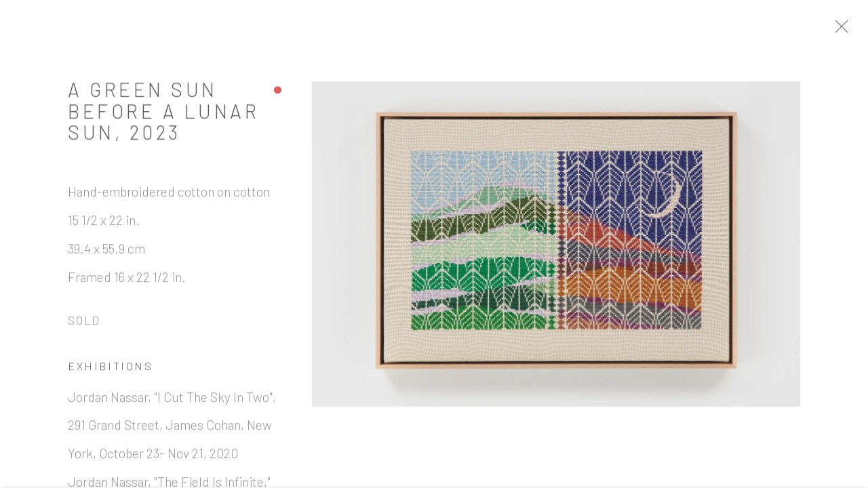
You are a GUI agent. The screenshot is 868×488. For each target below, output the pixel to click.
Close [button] (851, 30)
